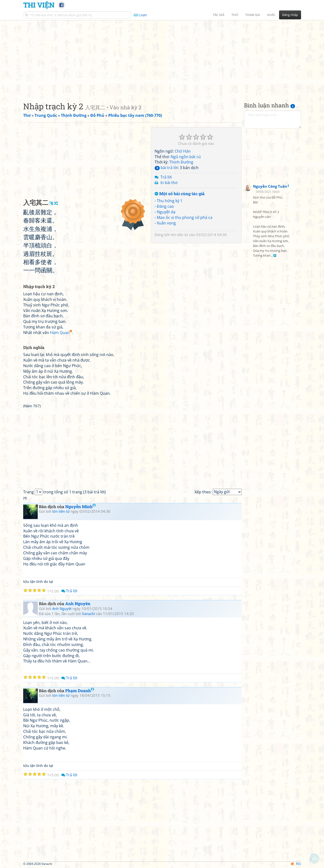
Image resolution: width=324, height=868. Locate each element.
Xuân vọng (166, 223)
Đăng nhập (290, 15)
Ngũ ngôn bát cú (186, 157)
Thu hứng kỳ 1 (170, 201)
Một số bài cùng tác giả (180, 194)
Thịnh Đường (181, 162)
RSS (296, 864)
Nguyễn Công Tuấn (270, 186)
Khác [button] (271, 15)
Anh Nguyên (78, 604)
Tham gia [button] (253, 15)
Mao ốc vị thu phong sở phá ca (185, 217)
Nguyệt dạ (166, 212)
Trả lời (166, 177)
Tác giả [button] (219, 15)
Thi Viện (39, 5)
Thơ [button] (235, 15)
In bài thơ (169, 183)
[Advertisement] (162, 57)
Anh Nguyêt (62, 608)
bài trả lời (166, 168)
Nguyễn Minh (80, 507)
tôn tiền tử (179, 235)
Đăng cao (165, 206)
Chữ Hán (183, 151)
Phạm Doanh (80, 691)
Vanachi (88, 614)
